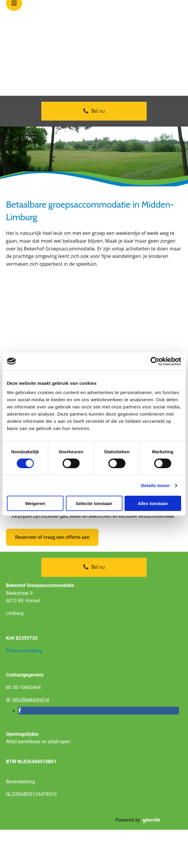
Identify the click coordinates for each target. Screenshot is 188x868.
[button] (94, 111)
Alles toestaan (153, 503)
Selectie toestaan (94, 503)
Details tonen (155, 485)
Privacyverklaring (24, 651)
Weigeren (35, 503)
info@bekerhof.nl (31, 700)
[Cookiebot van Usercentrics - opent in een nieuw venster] (155, 361)
